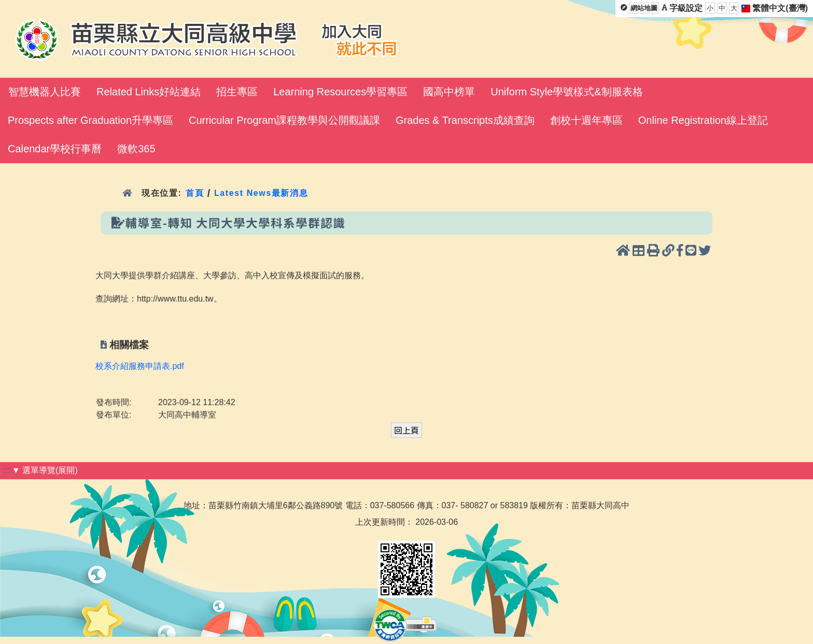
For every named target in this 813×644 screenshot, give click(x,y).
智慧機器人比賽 (45, 92)
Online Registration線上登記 (703, 120)
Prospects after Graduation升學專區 (90, 120)
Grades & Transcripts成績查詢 (465, 120)
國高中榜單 (449, 92)
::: (6, 470)
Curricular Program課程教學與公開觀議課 (284, 120)
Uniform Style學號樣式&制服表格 (566, 92)
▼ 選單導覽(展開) (45, 470)
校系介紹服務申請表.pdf (140, 366)
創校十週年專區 (586, 120)
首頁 (195, 193)
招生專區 (237, 92)
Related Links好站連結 (149, 92)
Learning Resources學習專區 (340, 92)
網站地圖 (644, 8)
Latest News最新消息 (261, 193)
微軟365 (136, 149)
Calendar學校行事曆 (55, 149)
